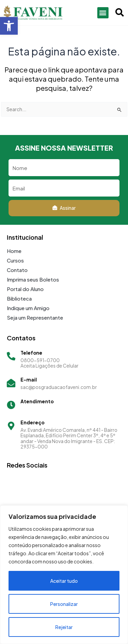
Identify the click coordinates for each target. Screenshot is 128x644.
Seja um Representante (35, 317)
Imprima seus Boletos (33, 279)
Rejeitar (64, 627)
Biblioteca (19, 298)
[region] (64, 575)
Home (14, 251)
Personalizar (64, 604)
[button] (9, 26)
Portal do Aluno (25, 289)
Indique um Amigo (28, 308)
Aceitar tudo (64, 581)
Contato (17, 270)
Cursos (15, 260)
